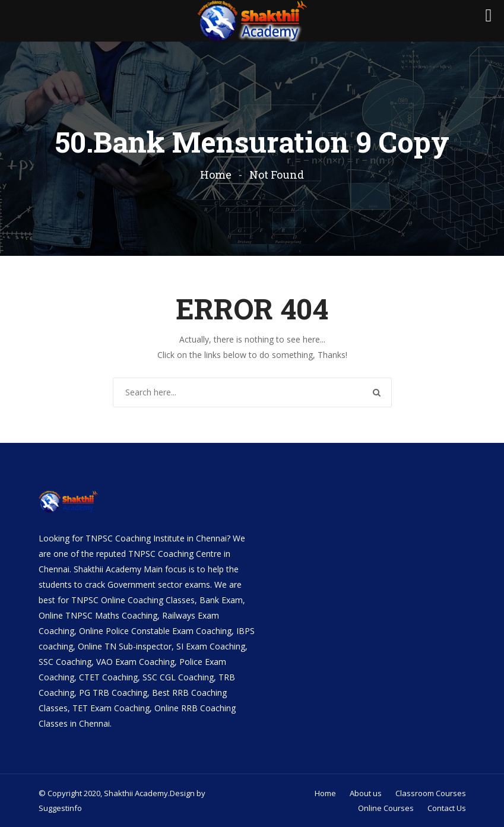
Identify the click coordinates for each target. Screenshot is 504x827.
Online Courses (386, 808)
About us (366, 793)
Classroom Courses (431, 793)
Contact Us (447, 808)
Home (216, 175)
